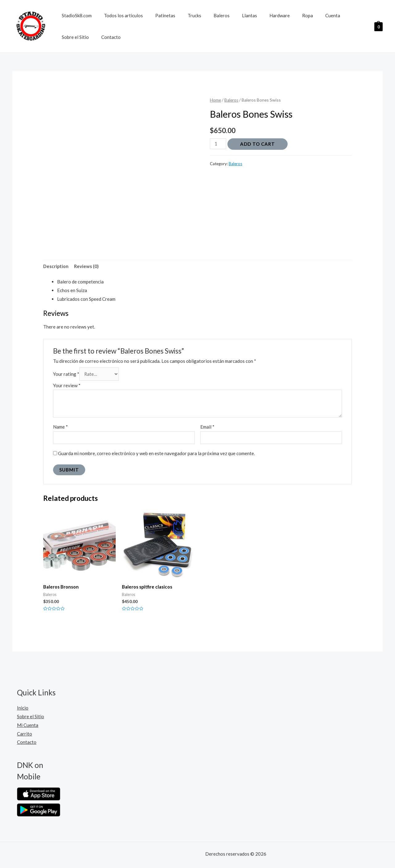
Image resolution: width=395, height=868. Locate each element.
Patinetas (158, 15)
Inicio (23, 709)
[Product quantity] (218, 144)
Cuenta (306, 15)
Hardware (260, 15)
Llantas (233, 15)
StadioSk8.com (75, 15)
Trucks (184, 15)
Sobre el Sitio (337, 15)
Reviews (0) (87, 266)
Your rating (66, 374)
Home (215, 100)
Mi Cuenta (28, 727)
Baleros (208, 15)
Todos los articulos (119, 15)
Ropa (284, 15)
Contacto (70, 37)
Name (60, 428)
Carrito (25, 735)
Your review (67, 386)
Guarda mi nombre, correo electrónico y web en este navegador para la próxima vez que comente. (156, 455)
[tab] (56, 267)
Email (207, 428)
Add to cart (258, 144)
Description (56, 266)
